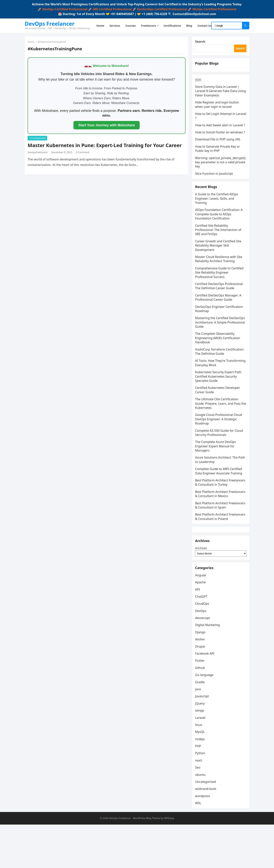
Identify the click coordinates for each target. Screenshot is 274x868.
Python (201, 796)
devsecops (203, 660)
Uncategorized (38, 139)
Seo (199, 810)
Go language (205, 717)
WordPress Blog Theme (147, 862)
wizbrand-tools (207, 831)
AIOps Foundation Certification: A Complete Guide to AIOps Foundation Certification (220, 236)
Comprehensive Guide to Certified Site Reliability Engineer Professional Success (220, 294)
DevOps (202, 653)
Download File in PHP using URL (219, 154)
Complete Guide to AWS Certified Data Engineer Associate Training (219, 493)
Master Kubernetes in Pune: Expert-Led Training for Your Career (106, 146)
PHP (199, 789)
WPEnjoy (169, 862)
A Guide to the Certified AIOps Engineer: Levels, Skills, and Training (217, 220)
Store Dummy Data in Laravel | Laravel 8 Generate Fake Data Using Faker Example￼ (218, 97)
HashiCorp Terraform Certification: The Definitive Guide (221, 373)
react (200, 803)
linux (200, 767)
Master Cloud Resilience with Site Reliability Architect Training (220, 281)
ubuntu (201, 817)
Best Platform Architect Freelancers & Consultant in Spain (220, 535)
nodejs (201, 782)
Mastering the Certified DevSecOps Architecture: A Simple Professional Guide (220, 344)
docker (201, 682)
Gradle (201, 725)
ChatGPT (202, 639)
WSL (199, 846)
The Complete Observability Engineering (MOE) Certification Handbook (218, 360)
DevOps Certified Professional (65, 9)
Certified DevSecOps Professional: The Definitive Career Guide (220, 308)
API (198, 632)
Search (201, 42)
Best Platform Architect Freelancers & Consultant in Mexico (216, 522)
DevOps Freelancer (50, 24)
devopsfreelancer (39, 153)
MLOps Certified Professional (214, 9)
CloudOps (203, 646)
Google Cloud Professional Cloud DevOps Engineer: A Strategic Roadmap (219, 441)
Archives (202, 588)
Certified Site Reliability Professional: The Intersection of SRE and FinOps (219, 252)
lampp (201, 753)
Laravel (201, 760)
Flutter (201, 703)
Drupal (201, 689)
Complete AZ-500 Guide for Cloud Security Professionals (220, 454)
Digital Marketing (208, 668)
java (199, 732)
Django (201, 675)
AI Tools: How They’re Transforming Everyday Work (217, 384)
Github (201, 710)
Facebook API (206, 696)
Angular (202, 618)
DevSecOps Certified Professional (162, 9)
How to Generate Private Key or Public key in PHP (218, 163)
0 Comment (83, 153)
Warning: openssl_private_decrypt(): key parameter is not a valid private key (218, 179)
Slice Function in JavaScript (215, 193)
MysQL (201, 774)
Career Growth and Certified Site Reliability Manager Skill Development (219, 267)
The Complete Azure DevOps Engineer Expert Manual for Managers (216, 468)
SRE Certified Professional (112, 9)
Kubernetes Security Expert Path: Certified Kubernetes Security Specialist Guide (219, 398)
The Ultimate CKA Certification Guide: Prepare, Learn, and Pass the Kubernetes (219, 425)
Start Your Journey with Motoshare (106, 126)
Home (32, 43)
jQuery (201, 746)
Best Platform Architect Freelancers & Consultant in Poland (216, 549)
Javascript (203, 739)
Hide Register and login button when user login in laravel (218, 111)
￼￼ (199, 86)
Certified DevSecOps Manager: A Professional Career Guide (219, 319)
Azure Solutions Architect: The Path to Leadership (217, 481)
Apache (201, 625)
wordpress (204, 838)
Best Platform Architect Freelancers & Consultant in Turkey (216, 506)
